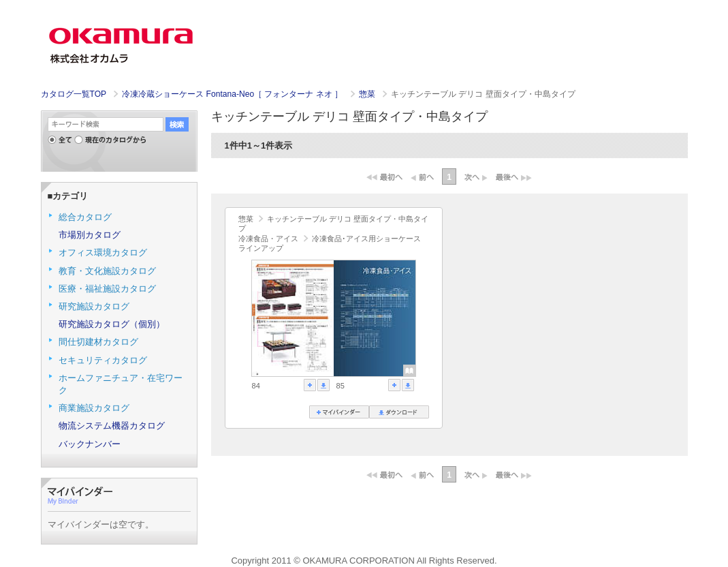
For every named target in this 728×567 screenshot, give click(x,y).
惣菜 (368, 94)
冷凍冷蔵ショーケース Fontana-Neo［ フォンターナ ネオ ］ (233, 94)
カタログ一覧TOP (74, 94)
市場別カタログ (90, 235)
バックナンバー (90, 444)
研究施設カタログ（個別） (112, 324)
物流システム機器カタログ (112, 426)
